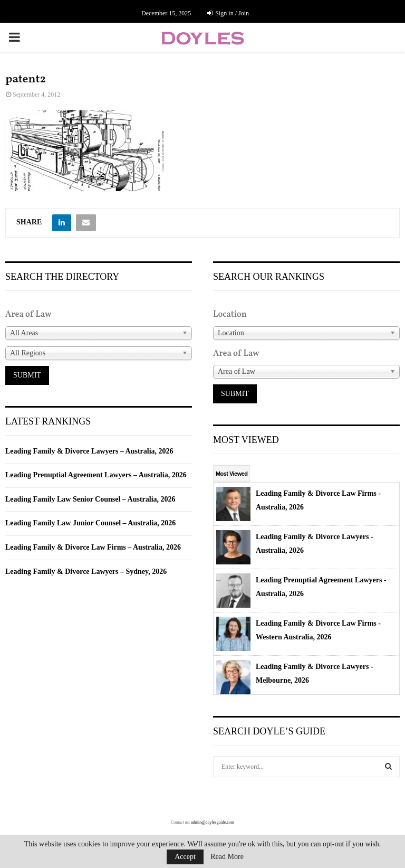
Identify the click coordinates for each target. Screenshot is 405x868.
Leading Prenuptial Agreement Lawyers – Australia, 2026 (96, 475)
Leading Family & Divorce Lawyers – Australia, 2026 (89, 451)
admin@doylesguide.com (213, 822)
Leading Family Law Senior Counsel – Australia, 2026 (90, 499)
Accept (185, 857)
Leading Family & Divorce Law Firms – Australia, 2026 (93, 547)
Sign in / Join (228, 13)
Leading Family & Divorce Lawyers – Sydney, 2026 (86, 572)
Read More (227, 857)
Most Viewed (232, 474)
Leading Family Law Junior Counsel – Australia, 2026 (90, 523)
